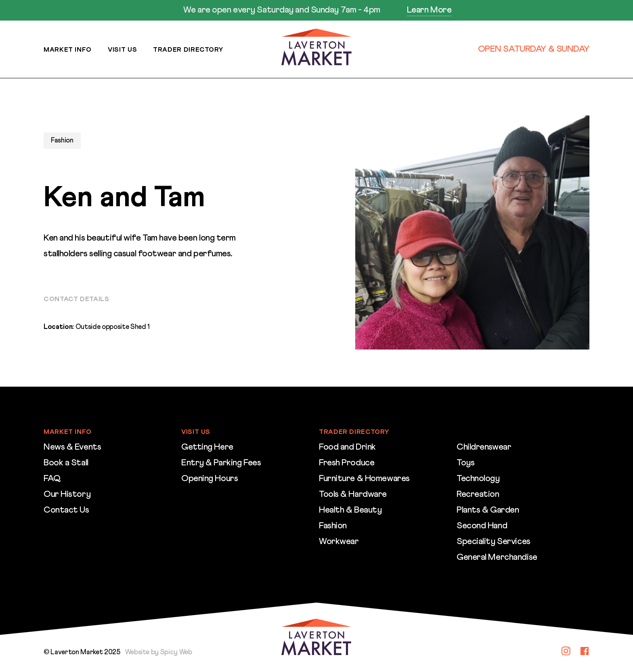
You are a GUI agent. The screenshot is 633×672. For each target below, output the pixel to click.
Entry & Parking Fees (221, 463)
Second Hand (482, 526)
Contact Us (66, 510)
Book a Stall (66, 463)
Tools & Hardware (353, 494)
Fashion (333, 526)
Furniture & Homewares (364, 479)
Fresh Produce (347, 463)
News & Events (72, 447)
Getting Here (207, 447)
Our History (67, 494)
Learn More (429, 10)
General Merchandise (497, 557)
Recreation (478, 494)
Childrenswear (484, 447)
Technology (478, 479)
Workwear (339, 542)
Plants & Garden (488, 510)
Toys (465, 463)
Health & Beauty (350, 510)
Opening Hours (210, 479)
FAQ (52, 479)
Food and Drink (347, 447)
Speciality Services (494, 542)
